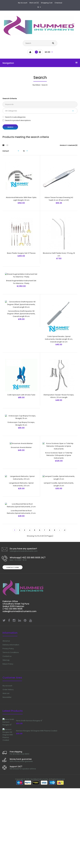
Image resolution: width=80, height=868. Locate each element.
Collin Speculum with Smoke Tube (21, 388)
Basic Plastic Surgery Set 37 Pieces (21, 239)
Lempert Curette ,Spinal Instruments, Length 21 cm (59, 539)
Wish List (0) (34, 3)
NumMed (36, 85)
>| (65, 606)
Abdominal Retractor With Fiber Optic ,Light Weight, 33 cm (21, 192)
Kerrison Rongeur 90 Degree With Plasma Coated (37, 811)
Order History (8, 765)
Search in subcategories (14, 117)
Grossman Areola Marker (21, 486)
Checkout (58, 3)
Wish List (6, 769)
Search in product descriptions (17, 120)
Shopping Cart (47, 3)
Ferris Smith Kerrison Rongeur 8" (29, 796)
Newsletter (7, 773)
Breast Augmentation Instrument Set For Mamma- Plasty (21, 289)
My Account (23, 3)
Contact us (7, 732)
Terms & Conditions (11, 728)
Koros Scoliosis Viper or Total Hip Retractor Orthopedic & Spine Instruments (59, 488)
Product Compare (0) (69, 145)
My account (7, 761)
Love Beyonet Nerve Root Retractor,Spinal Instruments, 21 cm (21, 587)
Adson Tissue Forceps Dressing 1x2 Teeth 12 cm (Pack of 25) (59, 192)
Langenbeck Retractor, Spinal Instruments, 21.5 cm (21, 539)
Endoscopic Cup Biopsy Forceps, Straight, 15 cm (21, 438)
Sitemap (6, 736)
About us (6, 716)
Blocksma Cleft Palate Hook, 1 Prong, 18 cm (59, 241)
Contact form (13, 643)
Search (45, 85)
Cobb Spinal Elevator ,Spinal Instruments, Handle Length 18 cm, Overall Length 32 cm (59, 339)
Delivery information (11, 720)
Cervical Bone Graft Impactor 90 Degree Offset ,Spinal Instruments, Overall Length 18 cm (21, 339)
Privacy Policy (8, 724)
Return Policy (8, 739)
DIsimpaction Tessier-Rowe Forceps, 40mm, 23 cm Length (59, 390)
